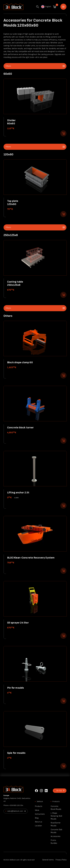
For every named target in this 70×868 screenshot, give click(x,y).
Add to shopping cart (63, 133)
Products (39, 806)
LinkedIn (46, 791)
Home (63, 7)
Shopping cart (54, 7)
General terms (48, 860)
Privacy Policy (61, 860)
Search (38, 7)
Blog (37, 818)
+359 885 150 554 (16, 805)
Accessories (56, 836)
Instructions (40, 814)
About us (39, 822)
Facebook (36, 791)
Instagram (41, 791)
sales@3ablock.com (15, 811)
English (46, 7)
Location (38, 826)
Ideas (37, 810)
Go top (59, 791)
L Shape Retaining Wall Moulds (56, 816)
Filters (8, 66)
